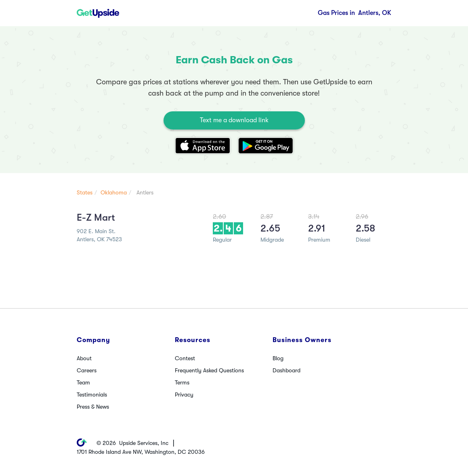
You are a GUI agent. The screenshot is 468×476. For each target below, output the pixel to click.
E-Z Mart (96, 217)
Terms (182, 382)
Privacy (184, 395)
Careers (87, 370)
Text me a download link (234, 120)
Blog (278, 358)
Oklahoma (114, 192)
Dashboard (286, 370)
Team (83, 382)
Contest (185, 358)
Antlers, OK (355, 13)
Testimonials (92, 395)
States (85, 192)
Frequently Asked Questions (209, 370)
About (84, 358)
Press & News (93, 407)
